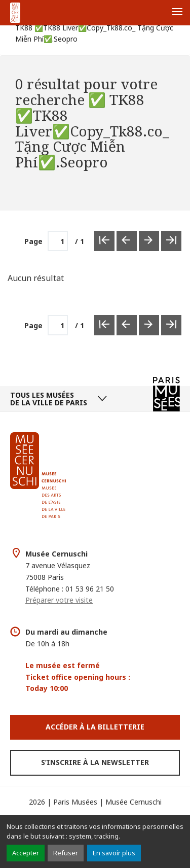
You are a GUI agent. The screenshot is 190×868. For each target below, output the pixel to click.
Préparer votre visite (59, 600)
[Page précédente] (127, 325)
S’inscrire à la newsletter (95, 762)
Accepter (26, 853)
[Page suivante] (149, 325)
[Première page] (104, 325)
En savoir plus (114, 853)
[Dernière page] (171, 325)
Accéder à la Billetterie (95, 727)
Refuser (66, 853)
